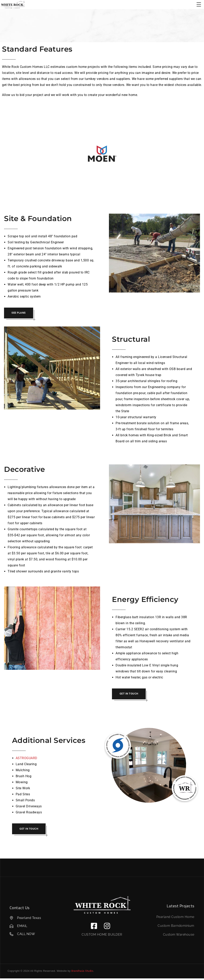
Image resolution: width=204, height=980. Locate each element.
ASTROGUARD (27, 759)
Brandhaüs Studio (82, 973)
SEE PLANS (20, 313)
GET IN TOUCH (130, 694)
